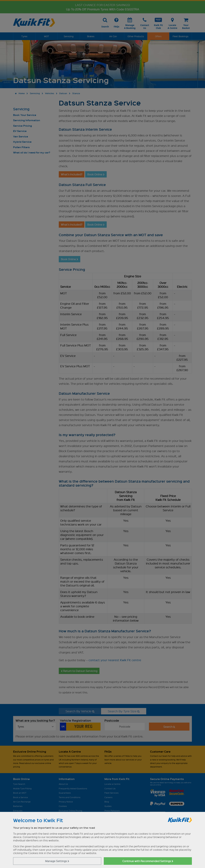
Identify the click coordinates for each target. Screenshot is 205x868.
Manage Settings (57, 861)
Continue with (148, 861)
